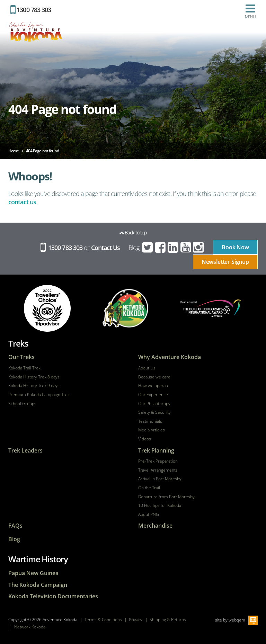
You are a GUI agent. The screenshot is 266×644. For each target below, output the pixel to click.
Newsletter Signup (225, 262)
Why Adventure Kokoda (170, 357)
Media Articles (152, 430)
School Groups (22, 404)
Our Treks (21, 357)
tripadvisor (47, 308)
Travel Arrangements (158, 470)
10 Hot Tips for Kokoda (160, 506)
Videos (145, 439)
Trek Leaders (25, 451)
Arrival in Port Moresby (160, 479)
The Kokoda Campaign (38, 585)
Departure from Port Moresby (166, 497)
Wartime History (38, 559)
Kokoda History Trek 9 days (34, 386)
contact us (22, 202)
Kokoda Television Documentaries (53, 596)
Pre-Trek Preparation (158, 461)
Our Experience (153, 395)
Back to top (133, 232)
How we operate (154, 386)
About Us (147, 368)
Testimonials (150, 421)
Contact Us (106, 248)
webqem (237, 620)
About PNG (149, 515)
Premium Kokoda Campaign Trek (39, 395)
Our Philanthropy (154, 404)
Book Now (235, 247)
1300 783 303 (31, 10)
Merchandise (155, 526)
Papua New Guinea (33, 573)
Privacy (136, 620)
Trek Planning (156, 451)
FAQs (15, 526)
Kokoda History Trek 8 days (34, 377)
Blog (134, 248)
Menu (250, 11)
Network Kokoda (30, 627)
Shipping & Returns (168, 620)
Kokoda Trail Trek (24, 368)
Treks (18, 343)
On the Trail (149, 488)
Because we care (154, 377)
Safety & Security (154, 412)
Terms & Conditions (103, 620)
